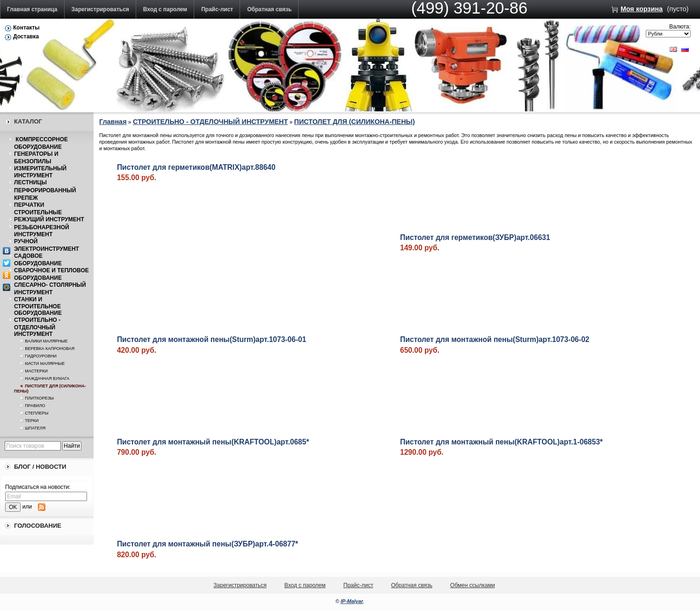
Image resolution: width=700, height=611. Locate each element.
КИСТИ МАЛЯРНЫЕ (45, 364)
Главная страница (32, 9)
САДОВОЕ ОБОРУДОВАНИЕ (38, 260)
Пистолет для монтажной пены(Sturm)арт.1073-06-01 (212, 339)
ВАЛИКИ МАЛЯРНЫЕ (46, 341)
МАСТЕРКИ (36, 371)
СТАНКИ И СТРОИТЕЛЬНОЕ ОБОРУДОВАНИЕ (38, 306)
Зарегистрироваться (100, 9)
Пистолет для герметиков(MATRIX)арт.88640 (196, 167)
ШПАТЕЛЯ (35, 428)
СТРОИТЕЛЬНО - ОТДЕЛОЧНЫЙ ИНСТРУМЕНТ (37, 327)
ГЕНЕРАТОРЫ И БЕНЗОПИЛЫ (36, 158)
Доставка (26, 36)
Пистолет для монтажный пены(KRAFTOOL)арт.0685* (213, 442)
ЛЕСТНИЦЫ (30, 182)
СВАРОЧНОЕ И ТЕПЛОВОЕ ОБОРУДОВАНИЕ (51, 274)
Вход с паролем (165, 9)
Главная (113, 122)
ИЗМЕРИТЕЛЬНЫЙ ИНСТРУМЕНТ (40, 172)
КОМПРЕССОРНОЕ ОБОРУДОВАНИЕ (41, 143)
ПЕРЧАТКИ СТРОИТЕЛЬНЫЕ (38, 209)
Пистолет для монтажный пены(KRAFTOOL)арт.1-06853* (501, 442)
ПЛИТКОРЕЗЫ (39, 398)
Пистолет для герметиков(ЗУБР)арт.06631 (475, 237)
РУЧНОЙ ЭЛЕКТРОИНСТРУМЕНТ (47, 245)
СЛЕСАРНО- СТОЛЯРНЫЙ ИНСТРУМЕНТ (50, 289)
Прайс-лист (217, 9)
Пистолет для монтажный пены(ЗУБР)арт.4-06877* (208, 544)
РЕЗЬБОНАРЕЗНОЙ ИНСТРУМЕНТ (42, 231)
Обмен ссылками (473, 585)
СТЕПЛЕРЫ (36, 413)
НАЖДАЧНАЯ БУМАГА (47, 378)
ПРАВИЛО (35, 406)
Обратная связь (269, 9)
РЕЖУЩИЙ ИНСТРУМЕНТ (49, 219)
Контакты (26, 28)
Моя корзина (642, 9)
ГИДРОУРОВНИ (41, 356)
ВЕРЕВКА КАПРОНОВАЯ (50, 349)
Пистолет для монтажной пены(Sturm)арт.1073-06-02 (495, 339)
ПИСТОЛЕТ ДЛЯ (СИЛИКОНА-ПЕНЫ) (355, 122)
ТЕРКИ (32, 421)
